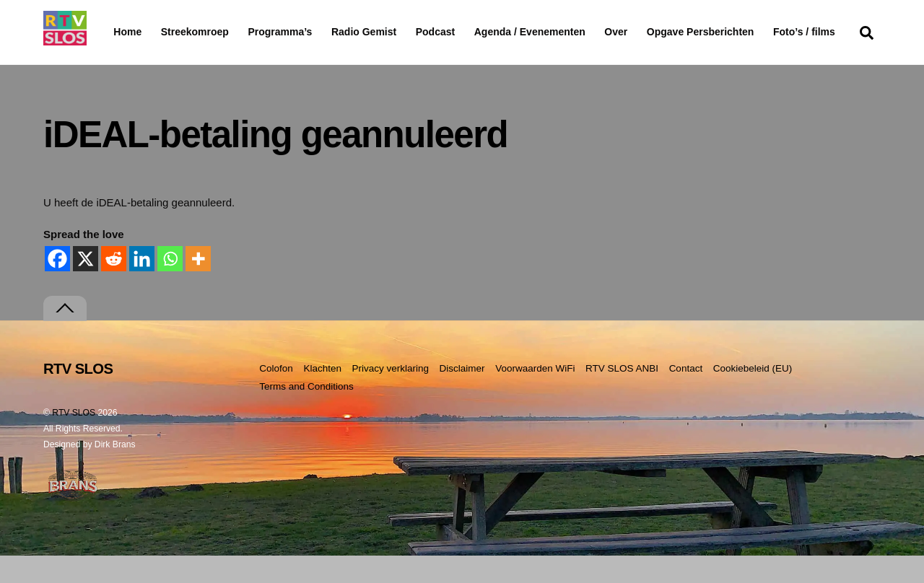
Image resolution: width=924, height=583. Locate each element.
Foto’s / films (147, 61)
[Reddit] (114, 286)
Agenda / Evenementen (567, 32)
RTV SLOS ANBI (622, 396)
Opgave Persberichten (752, 32)
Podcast (472, 32)
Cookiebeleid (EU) (753, 396)
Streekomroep (198, 32)
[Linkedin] (142, 286)
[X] (86, 286)
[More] (198, 286)
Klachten (322, 396)
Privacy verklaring (390, 396)
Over (653, 32)
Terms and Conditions (306, 415)
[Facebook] (57, 286)
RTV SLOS (74, 441)
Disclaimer (462, 396)
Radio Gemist (401, 32)
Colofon (276, 396)
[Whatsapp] (170, 286)
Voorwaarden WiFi (535, 396)
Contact (686, 396)
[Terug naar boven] (65, 337)
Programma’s (307, 32)
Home (116, 32)
